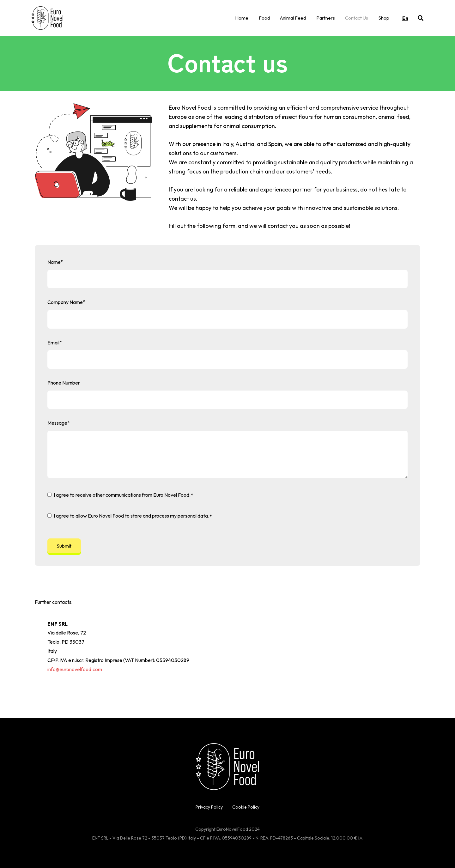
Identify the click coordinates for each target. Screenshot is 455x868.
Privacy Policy (209, 807)
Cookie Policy (246, 807)
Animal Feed (293, 18)
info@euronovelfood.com (75, 669)
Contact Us (357, 18)
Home (242, 18)
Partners (326, 18)
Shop (384, 18)
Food (264, 18)
